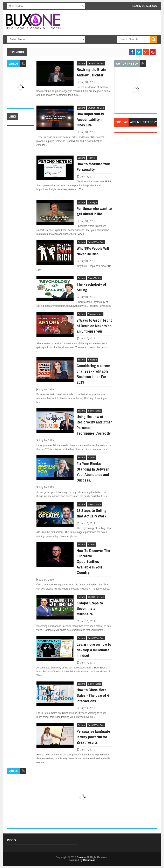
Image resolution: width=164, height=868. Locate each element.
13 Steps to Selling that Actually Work (92, 513)
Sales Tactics (95, 278)
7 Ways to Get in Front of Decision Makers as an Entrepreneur (94, 326)
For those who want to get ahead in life (94, 211)
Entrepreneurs (95, 314)
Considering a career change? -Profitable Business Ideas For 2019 (93, 374)
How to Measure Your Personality (93, 167)
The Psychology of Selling (91, 287)
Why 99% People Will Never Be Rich (93, 251)
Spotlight (92, 202)
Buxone (81, 63)
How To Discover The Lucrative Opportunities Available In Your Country (93, 561)
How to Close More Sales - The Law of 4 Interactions (93, 695)
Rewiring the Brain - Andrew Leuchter (92, 72)
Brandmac (89, 860)
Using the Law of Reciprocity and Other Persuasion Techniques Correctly (94, 425)
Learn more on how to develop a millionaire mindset (94, 650)
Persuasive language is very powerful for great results (93, 737)
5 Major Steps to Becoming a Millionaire (90, 608)
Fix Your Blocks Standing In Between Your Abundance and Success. (93, 472)
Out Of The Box (96, 63)
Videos (91, 458)
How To (92, 158)
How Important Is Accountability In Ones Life (90, 119)
